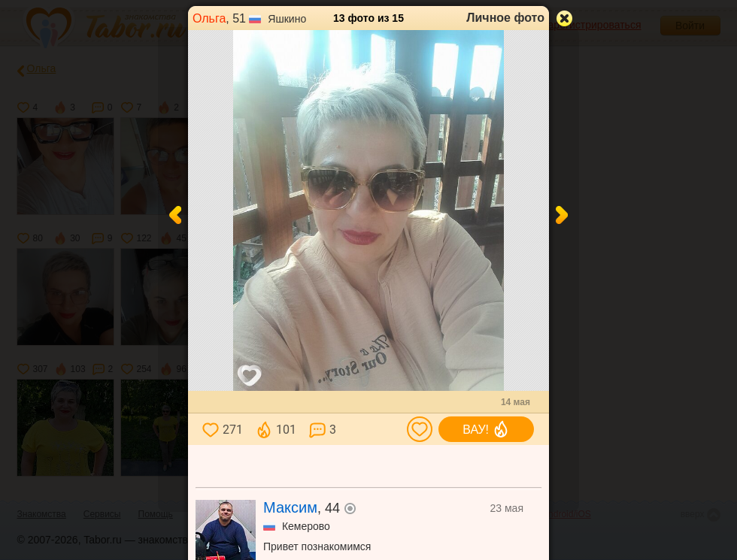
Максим (290, 507)
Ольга (209, 18)
